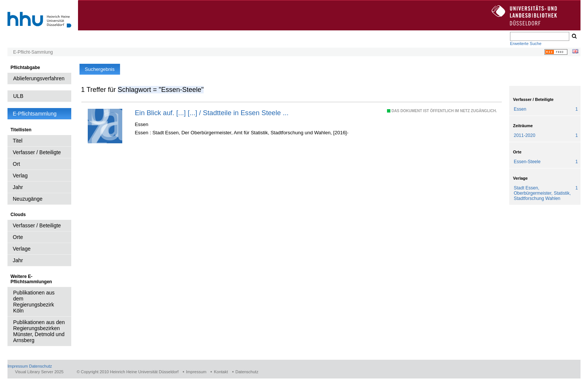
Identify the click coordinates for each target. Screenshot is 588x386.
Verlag (20, 176)
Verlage (22, 249)
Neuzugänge (28, 199)
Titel (18, 141)
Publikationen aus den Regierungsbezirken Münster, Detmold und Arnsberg (39, 331)
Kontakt (221, 372)
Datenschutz (40, 366)
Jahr (18, 187)
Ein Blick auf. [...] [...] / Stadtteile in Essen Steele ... (211, 113)
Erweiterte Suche (526, 44)
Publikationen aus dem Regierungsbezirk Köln (34, 302)
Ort (16, 164)
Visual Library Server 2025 (39, 372)
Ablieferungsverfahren (39, 78)
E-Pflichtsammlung (35, 114)
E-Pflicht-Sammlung (33, 52)
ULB (18, 96)
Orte (18, 237)
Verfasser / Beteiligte (37, 152)
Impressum (18, 366)
